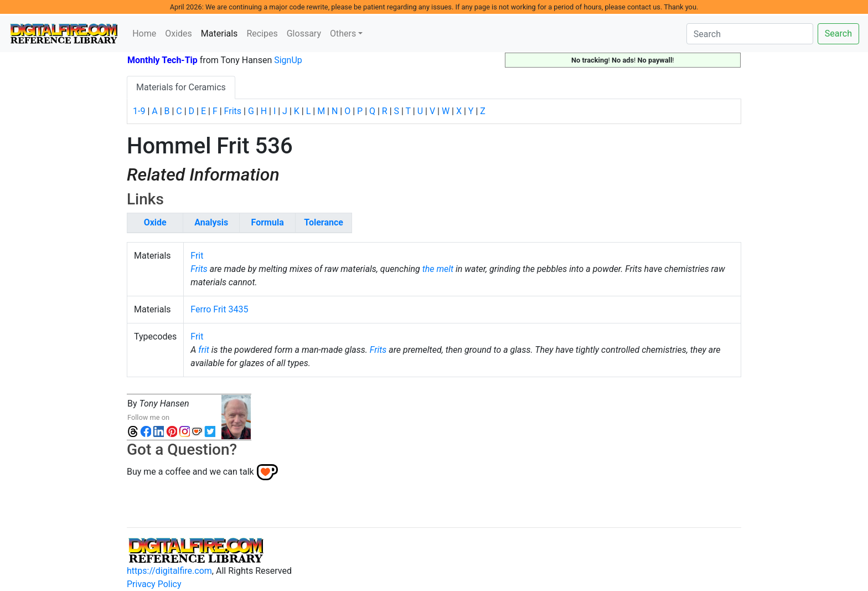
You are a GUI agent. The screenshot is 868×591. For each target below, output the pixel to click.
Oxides (179, 34)
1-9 (139, 111)
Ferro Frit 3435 (219, 309)
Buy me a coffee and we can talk (190, 471)
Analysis (211, 222)
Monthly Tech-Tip (162, 60)
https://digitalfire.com (169, 571)
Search (838, 34)
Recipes (262, 34)
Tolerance (324, 222)
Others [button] (343, 34)
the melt (438, 269)
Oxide (155, 222)
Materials (222, 33)
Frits (233, 111)
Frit (197, 256)
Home (144, 34)
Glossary (304, 34)
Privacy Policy (154, 584)
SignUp (288, 60)
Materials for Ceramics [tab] (181, 87)
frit (204, 350)
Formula (268, 222)
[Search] (750, 34)
